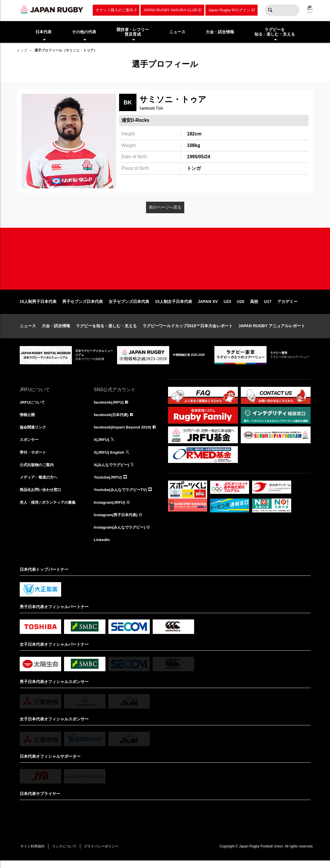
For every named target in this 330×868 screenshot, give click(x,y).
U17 (268, 306)
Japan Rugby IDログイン (229, 10)
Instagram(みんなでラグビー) (121, 534)
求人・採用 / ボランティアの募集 (50, 509)
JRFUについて (33, 407)
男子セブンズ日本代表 (83, 306)
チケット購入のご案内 (114, 10)
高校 (254, 306)
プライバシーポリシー (105, 854)
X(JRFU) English (110, 458)
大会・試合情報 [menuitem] (220, 32)
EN (310, 12)
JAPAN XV (208, 306)
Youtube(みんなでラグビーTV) (122, 496)
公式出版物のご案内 (38, 470)
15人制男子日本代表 (38, 306)
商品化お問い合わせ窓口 (42, 496)
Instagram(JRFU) (110, 509)
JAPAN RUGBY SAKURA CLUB (170, 10)
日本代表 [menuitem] (43, 32)
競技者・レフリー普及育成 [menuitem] (133, 32)
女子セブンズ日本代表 (129, 306)
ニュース (28, 330)
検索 (270, 10)
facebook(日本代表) (112, 420)
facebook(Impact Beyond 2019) (124, 432)
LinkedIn (102, 547)
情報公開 (28, 420)
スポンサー (30, 445)
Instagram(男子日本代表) (117, 521)
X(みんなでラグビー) (113, 470)
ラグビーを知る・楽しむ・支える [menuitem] (275, 32)
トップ (22, 50)
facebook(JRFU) (109, 407)
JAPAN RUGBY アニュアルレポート (272, 330)
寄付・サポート (34, 458)
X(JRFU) (102, 445)
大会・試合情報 (56, 330)
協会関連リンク (34, 432)
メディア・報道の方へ (40, 483)
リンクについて (67, 854)
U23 (227, 306)
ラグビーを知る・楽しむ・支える (106, 330)
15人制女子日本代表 (174, 306)
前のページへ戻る (165, 207)
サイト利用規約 (33, 854)
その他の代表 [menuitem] (84, 32)
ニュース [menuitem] (177, 32)
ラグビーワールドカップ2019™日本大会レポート (188, 330)
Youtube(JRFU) (109, 483)
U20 (240, 306)
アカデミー (287, 306)
